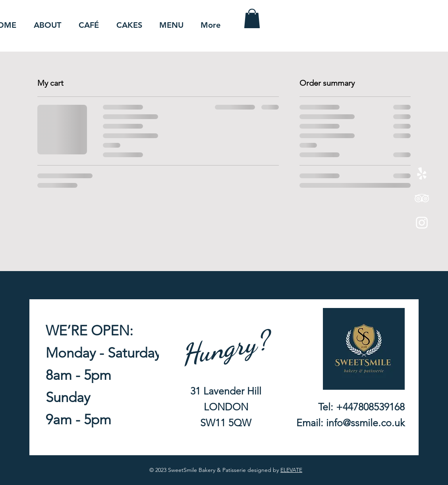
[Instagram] (422, 223)
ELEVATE (291, 470)
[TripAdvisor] (422, 198)
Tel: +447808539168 (361, 407)
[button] (252, 18)
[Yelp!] (422, 173)
